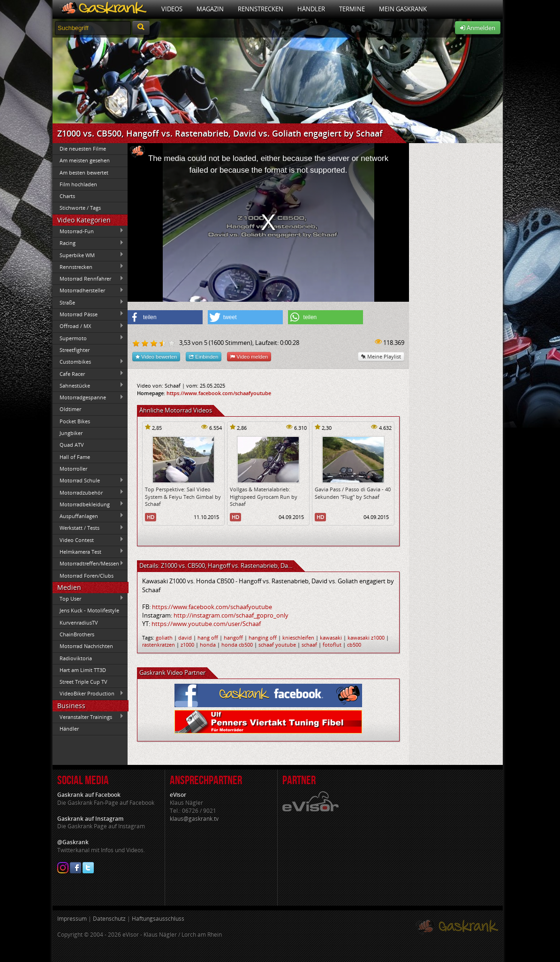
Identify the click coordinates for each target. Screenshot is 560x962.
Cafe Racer (88, 374)
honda (208, 645)
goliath (164, 638)
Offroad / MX (88, 326)
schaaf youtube (277, 645)
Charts (67, 196)
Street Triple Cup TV (83, 682)
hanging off (263, 638)
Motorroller (73, 469)
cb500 (354, 645)
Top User (88, 598)
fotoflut (332, 645)
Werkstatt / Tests (88, 528)
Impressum (72, 919)
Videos (172, 9)
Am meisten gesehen (85, 160)
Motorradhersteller (88, 290)
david (185, 638)
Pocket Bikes (75, 421)
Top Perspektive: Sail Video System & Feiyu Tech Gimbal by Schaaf (183, 496)
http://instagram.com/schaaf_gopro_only (231, 615)
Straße (88, 302)
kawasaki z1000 (366, 638)
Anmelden (478, 28)
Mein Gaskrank (403, 9)
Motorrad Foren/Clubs (87, 576)
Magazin (210, 9)
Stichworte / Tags (80, 208)
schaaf (309, 645)
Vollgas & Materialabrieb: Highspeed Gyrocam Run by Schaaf (264, 496)
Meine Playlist (381, 356)
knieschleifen (298, 638)
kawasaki (331, 638)
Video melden (249, 356)
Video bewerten (156, 356)
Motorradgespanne (88, 397)
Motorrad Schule (88, 481)
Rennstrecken (261, 9)
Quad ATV (72, 445)
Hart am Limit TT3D (83, 670)
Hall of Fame (75, 457)
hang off (208, 638)
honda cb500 (237, 645)
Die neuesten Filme (83, 149)
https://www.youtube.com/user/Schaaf (206, 624)
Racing (88, 243)
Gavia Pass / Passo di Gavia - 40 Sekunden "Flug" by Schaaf (353, 493)
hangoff (233, 638)
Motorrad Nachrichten (86, 646)
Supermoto (88, 338)
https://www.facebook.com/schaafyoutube (219, 393)
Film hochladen (78, 184)
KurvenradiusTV (79, 622)
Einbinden (204, 356)
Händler (311, 9)
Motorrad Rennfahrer (88, 279)
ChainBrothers (77, 634)
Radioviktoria (76, 658)
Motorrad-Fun (88, 231)
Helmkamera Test (88, 551)
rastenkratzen (159, 645)
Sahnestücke (88, 385)
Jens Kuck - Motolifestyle (89, 610)
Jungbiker (71, 433)
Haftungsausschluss (158, 919)
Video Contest (88, 540)
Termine (352, 9)
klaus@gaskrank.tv (194, 819)
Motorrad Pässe (88, 314)
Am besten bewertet (84, 172)
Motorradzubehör (88, 492)
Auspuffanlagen (88, 516)
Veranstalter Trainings (88, 717)
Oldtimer (70, 409)
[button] (165, 317)
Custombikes (88, 362)
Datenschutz (109, 919)
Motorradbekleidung (88, 504)
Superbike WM (88, 255)
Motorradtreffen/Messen (88, 564)
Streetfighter (75, 350)
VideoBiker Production (88, 694)
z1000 (187, 645)
